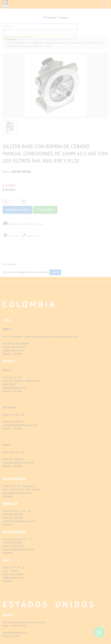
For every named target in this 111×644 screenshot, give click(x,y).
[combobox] (40, 32)
